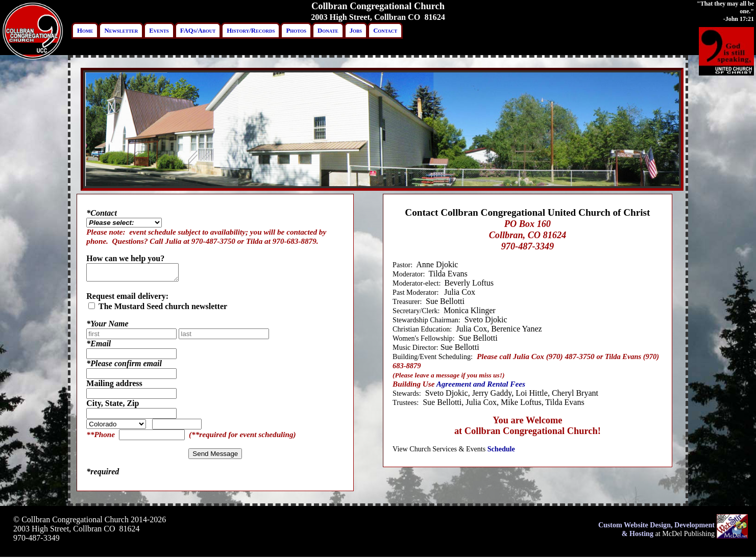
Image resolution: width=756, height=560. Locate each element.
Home (85, 31)
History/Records (251, 31)
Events (159, 31)
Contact (385, 31)
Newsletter (121, 31)
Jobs (356, 31)
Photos (296, 31)
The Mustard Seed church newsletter (158, 309)
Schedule (501, 449)
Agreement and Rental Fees (481, 384)
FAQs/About (198, 31)
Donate (328, 31)
